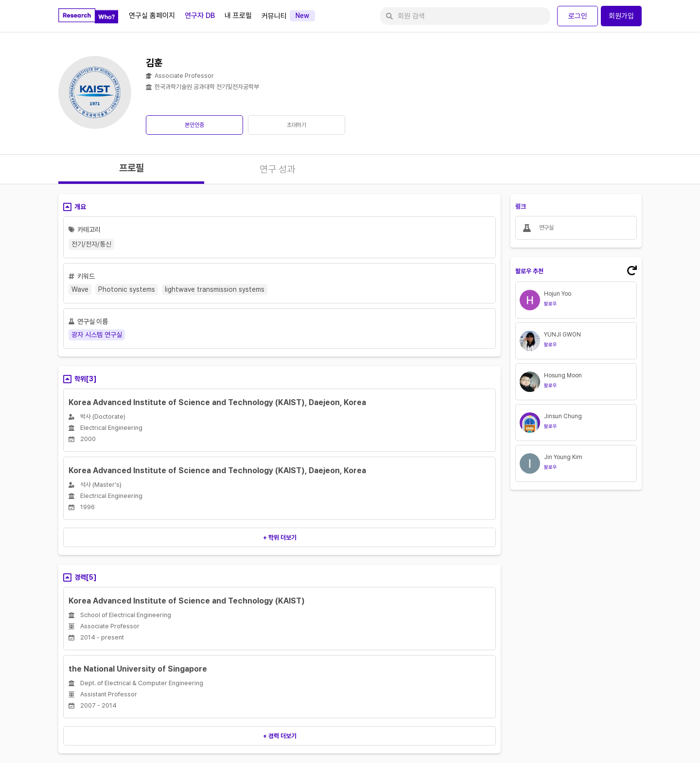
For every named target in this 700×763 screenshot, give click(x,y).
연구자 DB (200, 16)
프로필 (131, 168)
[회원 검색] (465, 16)
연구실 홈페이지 (152, 16)
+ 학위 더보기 (280, 538)
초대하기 (297, 125)
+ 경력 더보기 (280, 736)
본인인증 (194, 125)
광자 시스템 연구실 (97, 335)
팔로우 (551, 303)
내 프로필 (238, 16)
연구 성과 (277, 169)
